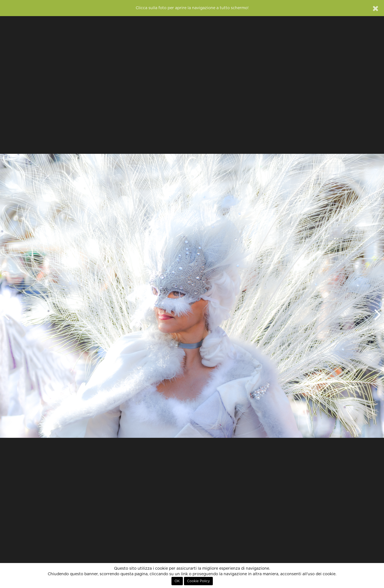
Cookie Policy (198, 581)
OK (177, 581)
